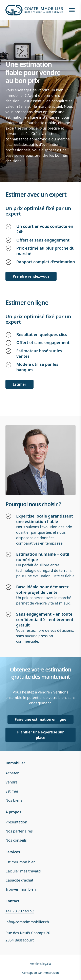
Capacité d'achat (19, 880)
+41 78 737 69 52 (20, 911)
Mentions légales (41, 964)
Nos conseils (16, 840)
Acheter (12, 773)
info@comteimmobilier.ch (27, 922)
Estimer (12, 791)
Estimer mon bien (21, 862)
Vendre (12, 782)
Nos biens (14, 800)
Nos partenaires (19, 831)
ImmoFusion (51, 973)
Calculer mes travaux (23, 871)
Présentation (16, 822)
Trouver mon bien (21, 889)
